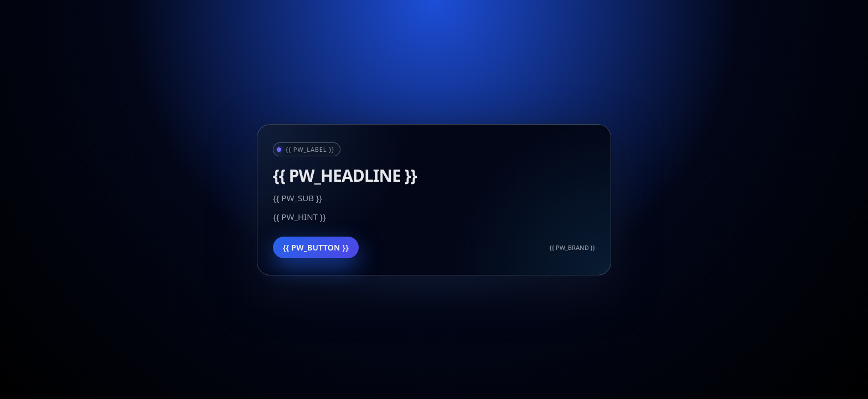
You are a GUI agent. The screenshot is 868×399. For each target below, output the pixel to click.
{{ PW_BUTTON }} (316, 247)
